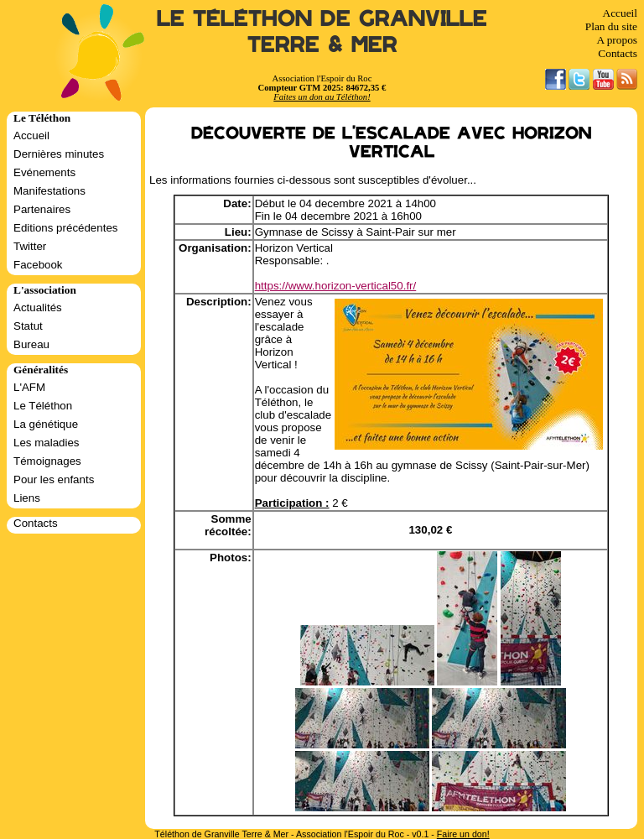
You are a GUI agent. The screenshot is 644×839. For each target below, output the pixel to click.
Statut (28, 326)
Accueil (620, 13)
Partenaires (42, 209)
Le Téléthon (43, 406)
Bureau (31, 344)
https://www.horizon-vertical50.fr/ (336, 286)
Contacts (618, 53)
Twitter (30, 246)
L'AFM (29, 387)
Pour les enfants (54, 479)
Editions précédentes (65, 228)
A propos (617, 40)
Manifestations (49, 191)
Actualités (38, 307)
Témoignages (47, 461)
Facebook (38, 265)
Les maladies (47, 443)
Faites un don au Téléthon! (322, 97)
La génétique (46, 424)
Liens (27, 498)
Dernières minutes (59, 154)
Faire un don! (463, 834)
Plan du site (611, 26)
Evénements (44, 172)
